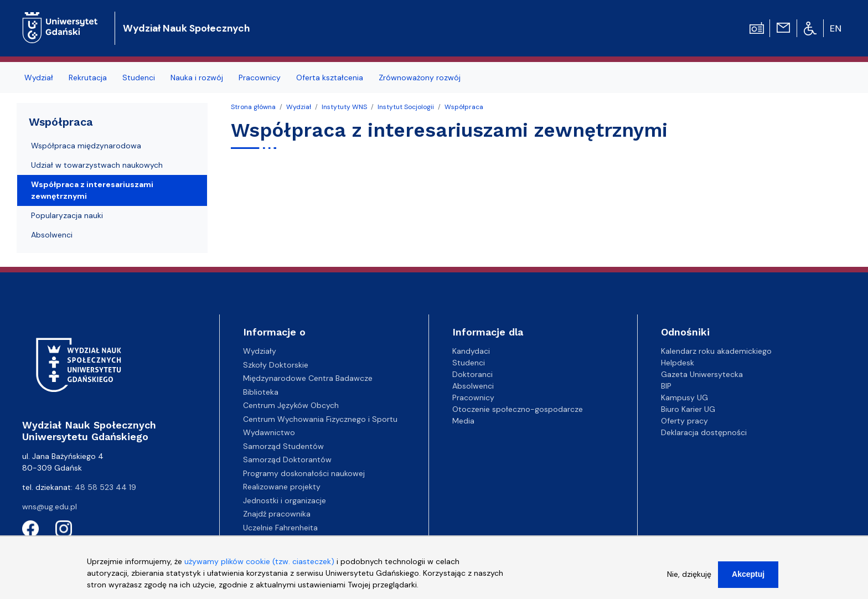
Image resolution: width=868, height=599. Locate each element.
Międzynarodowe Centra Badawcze (308, 378)
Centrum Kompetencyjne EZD (297, 541)
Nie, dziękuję (689, 581)
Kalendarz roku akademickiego (716, 351)
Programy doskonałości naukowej (304, 473)
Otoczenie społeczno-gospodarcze (518, 409)
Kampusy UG (684, 397)
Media (463, 421)
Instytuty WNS (344, 107)
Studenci (139, 78)
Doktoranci (472, 374)
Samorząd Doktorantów (287, 459)
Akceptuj (748, 581)
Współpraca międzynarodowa (86, 146)
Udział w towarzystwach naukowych (97, 165)
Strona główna (253, 107)
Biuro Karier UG (688, 409)
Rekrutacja (88, 78)
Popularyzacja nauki (67, 215)
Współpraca (464, 107)
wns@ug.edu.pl (50, 507)
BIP (666, 386)
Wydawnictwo (269, 432)
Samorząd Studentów (283, 446)
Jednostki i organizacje (285, 500)
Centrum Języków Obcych (291, 405)
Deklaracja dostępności (704, 432)
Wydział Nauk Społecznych (186, 28)
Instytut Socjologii (406, 107)
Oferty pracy (684, 421)
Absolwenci (52, 235)
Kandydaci (471, 351)
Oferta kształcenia (330, 78)
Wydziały (260, 351)
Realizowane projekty (282, 487)
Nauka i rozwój (197, 78)
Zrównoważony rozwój (420, 78)
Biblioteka (261, 392)
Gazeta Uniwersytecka (702, 374)
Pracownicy (260, 78)
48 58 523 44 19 (105, 487)
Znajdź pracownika (277, 514)
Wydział (39, 78)
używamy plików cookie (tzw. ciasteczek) (259, 568)
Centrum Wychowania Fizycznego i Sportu (320, 419)
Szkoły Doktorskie (276, 365)
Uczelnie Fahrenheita (280, 528)
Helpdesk (678, 363)
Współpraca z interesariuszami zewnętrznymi (92, 190)
